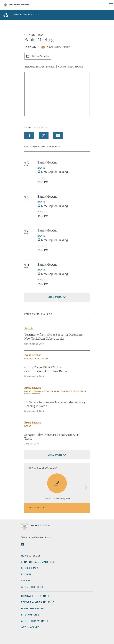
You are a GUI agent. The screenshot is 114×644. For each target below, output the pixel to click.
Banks (50, 67)
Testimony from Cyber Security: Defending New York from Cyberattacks (53, 337)
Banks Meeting (47, 163)
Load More (55, 297)
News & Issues (31, 556)
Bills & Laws (30, 568)
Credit (44, 359)
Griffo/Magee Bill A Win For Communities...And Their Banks (46, 369)
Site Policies (30, 615)
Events (26, 581)
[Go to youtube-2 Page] (23, 544)
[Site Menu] (111, 5)
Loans (36, 359)
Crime (28, 394)
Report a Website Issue (38, 602)
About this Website (35, 621)
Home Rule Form (33, 609)
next (86, 488)
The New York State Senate (19, 5)
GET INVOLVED (30, 627)
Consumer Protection (73, 391)
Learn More (39, 508)
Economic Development (46, 391)
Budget (26, 575)
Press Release (33, 355)
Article (29, 329)
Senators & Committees (38, 562)
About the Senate (34, 587)
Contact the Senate (35, 596)
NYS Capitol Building (54, 172)
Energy (36, 394)
